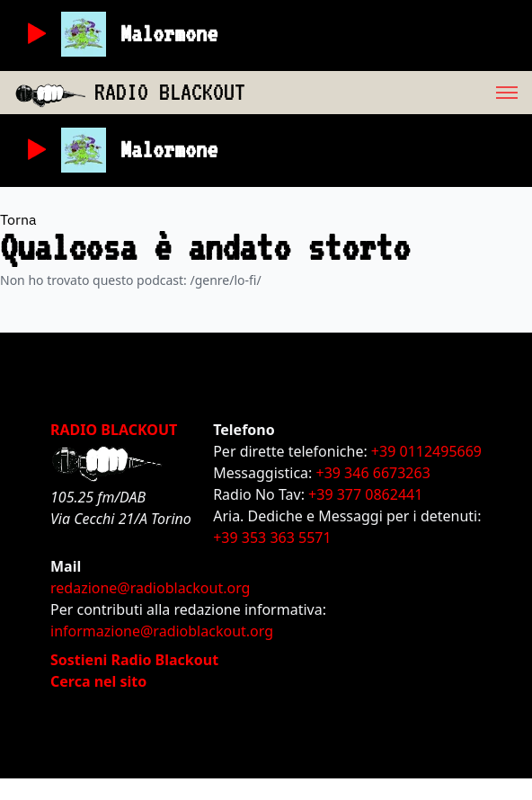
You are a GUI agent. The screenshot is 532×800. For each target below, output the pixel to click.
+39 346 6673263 (373, 473)
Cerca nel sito (98, 681)
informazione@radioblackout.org (162, 631)
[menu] (389, 93)
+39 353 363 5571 (272, 538)
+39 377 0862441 (365, 494)
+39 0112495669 (426, 451)
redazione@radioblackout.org (150, 588)
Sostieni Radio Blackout (134, 660)
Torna (18, 219)
